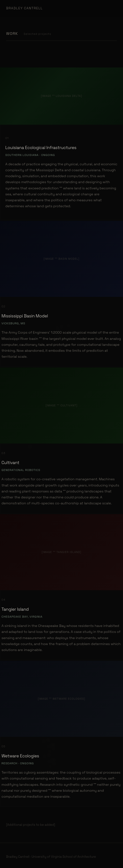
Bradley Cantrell (24, 8)
